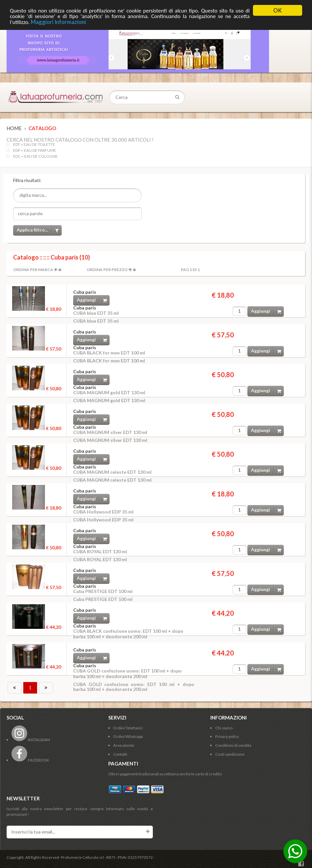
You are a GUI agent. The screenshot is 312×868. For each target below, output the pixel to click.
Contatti (120, 754)
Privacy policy (227, 736)
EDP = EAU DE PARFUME (35, 150)
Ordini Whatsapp (128, 736)
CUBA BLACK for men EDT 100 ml (109, 353)
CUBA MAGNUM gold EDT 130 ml (109, 392)
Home (14, 128)
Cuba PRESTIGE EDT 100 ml (103, 591)
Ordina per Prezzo (107, 270)
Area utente (124, 745)
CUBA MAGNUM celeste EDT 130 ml (112, 472)
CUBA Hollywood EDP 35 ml (103, 512)
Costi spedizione (230, 754)
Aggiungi (93, 300)
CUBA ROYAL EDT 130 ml (100, 551)
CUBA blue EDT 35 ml (96, 313)
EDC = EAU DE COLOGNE (35, 156)
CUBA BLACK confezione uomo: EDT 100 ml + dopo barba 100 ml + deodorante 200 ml (128, 634)
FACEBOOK (30, 760)
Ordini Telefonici (128, 728)
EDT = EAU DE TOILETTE (34, 145)
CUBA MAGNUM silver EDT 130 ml (110, 432)
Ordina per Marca (33, 270)
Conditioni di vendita (233, 745)
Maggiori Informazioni (58, 22)
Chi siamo (224, 728)
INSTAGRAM (31, 740)
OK (278, 10)
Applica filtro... (39, 230)
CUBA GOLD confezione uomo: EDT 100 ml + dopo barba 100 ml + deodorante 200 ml (127, 674)
